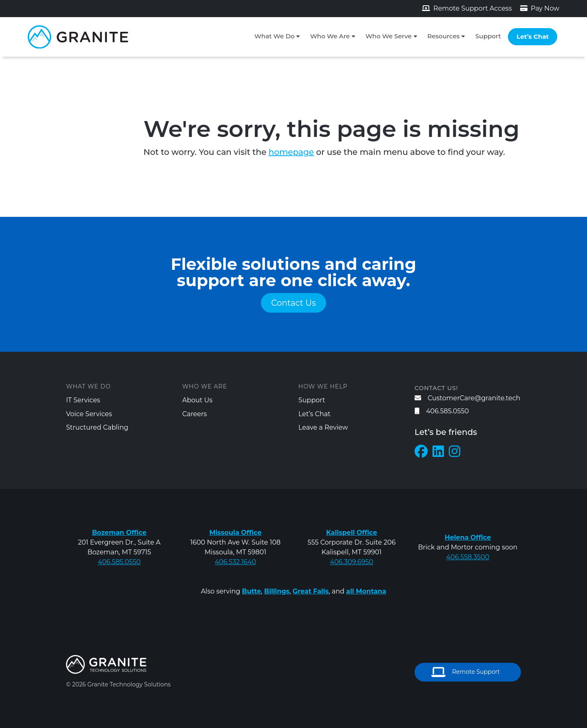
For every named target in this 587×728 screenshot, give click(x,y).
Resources (443, 36)
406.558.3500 (468, 557)
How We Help (323, 386)
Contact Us (293, 303)
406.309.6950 (351, 562)
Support (488, 36)
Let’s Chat (533, 36)
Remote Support (466, 672)
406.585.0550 (442, 411)
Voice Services (89, 414)
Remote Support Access (467, 8)
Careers (194, 414)
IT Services (83, 400)
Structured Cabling (97, 427)
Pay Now (540, 8)
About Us (197, 400)
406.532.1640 (236, 562)
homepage (291, 152)
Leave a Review (323, 427)
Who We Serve (388, 36)
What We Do (275, 36)
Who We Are (330, 36)
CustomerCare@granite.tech (467, 398)
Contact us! (436, 388)
